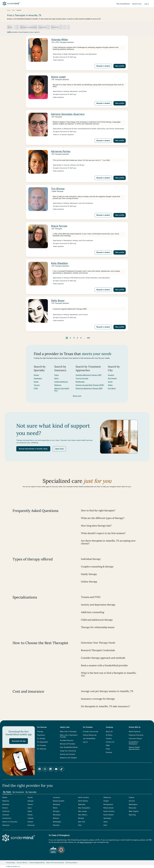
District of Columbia (10, 822)
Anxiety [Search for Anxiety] (36, 375)
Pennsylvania (108, 804)
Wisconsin (132, 808)
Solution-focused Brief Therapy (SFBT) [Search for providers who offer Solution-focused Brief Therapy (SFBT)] (90, 385)
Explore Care (137, 4)
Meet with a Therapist (68, 732)
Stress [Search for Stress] (36, 382)
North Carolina (84, 797)
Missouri (56, 818)
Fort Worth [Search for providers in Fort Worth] (112, 388)
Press (108, 749)
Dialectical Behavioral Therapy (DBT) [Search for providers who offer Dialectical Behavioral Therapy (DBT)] (89, 388)
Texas (105, 822)
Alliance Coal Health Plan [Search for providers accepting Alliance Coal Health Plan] (62, 389)
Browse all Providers (68, 744)
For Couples (41, 745)
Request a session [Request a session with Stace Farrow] (103, 252)
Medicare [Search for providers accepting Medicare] (58, 385)
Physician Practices (136, 735)
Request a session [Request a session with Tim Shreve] (103, 215)
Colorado (6, 815)
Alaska (5, 797)
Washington (133, 804)
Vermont (132, 801)
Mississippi (57, 822)
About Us (109, 732)
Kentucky (31, 825)
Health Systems (135, 732)
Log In (85, 742)
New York (82, 822)
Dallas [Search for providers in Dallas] (110, 385)
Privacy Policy (11, 863)
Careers (109, 738)
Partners (109, 752)
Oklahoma (107, 797)
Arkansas (6, 804)
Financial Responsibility (37, 863)
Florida (30, 797)
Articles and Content (68, 754)
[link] (77, 53)
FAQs (108, 745)
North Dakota (83, 801)
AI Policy (109, 735)
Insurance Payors (135, 738)
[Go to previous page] (61, 338)
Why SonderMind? (123, 4)
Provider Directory (67, 740)
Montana (56, 825)
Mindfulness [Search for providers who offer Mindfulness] (80, 382)
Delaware (6, 825)
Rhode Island (108, 808)
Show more (77, 396)
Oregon (106, 801)
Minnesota (57, 815)
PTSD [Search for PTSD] (36, 388)
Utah (105, 825)
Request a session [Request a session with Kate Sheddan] (103, 290)
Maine (55, 808)
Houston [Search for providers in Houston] (111, 375)
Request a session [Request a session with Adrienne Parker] (103, 178)
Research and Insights (68, 758)
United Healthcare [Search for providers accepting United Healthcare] (61, 382)
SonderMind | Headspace (134, 743)
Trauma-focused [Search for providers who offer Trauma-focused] (82, 378)
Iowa (30, 808)
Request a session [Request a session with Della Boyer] (103, 327)
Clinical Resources (90, 735)
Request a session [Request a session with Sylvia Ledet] (103, 103)
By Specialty (31, 792)
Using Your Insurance (68, 751)
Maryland (56, 804)
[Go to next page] (95, 338)
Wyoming (132, 815)
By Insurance (18, 792)
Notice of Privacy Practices (55, 863)
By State (7, 792)
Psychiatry (41, 735)
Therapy (40, 732)
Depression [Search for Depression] (38, 378)
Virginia (132, 797)
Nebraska (82, 804)
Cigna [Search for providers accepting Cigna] (56, 375)
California (6, 811)
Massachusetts (59, 801)
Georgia (31, 801)
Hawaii (30, 804)
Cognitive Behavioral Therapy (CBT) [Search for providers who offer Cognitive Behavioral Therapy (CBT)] (89, 375)
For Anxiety (41, 738)
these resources (86, 842)
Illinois (30, 815)
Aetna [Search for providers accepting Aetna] (56, 378)
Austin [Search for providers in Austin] (110, 382)
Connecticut (7, 818)
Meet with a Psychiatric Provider (69, 736)
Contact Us (110, 742)
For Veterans (42, 749)
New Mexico (83, 815)
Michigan (56, 811)
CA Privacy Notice (71, 863)
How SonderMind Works (69, 747)
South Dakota (108, 815)
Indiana (31, 818)
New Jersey (82, 811)
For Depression (43, 742)
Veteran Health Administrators (134, 748)
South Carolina (109, 811)
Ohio (80, 825)
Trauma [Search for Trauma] (37, 385)
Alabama (6, 801)
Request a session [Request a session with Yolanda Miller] (103, 66)
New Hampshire (84, 808)
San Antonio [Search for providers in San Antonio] (112, 378)
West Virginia (134, 811)
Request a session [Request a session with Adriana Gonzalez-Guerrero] (103, 141)
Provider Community (90, 732)
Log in (147, 4)
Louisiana (56, 797)
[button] (33, 449)
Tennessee (107, 818)
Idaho (30, 811)
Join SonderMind (89, 738)
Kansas (30, 822)
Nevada (81, 818)
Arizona (5, 808)
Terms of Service (22, 863)
